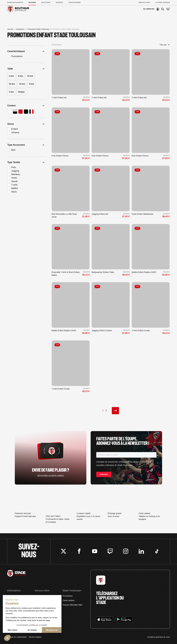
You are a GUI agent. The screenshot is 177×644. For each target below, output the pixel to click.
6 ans (21, 76)
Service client (144, 3)
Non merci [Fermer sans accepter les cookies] (13, 630)
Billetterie (46, 3)
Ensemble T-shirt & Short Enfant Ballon (66, 274)
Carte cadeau (68, 600)
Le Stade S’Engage (163, 3)
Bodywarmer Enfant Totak (103, 272)
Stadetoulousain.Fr (15, 3)
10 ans (12, 84)
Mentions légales (35, 637)
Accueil (10, 29)
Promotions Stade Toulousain (38, 29)
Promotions (68, 596)
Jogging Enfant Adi (100, 214)
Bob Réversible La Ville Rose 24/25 (64, 215)
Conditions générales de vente (159, 637)
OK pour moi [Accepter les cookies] (52, 630)
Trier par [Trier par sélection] (165, 45)
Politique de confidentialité (17, 637)
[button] (7, 638)
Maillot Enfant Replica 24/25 (144, 272)
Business (59, 3)
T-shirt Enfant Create (141, 330)
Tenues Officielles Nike (72, 605)
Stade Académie (75, 3)
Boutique (32, 3)
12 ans (22, 84)
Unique (21, 92)
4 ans (11, 76)
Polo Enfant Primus (60, 156)
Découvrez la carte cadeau (51, 476)
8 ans (32, 84)
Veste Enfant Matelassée (143, 214)
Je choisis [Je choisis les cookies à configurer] (32, 630)
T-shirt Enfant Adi (59, 97)
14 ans (30, 76)
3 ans (11, 92)
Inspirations (20, 29)
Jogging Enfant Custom (102, 330)
